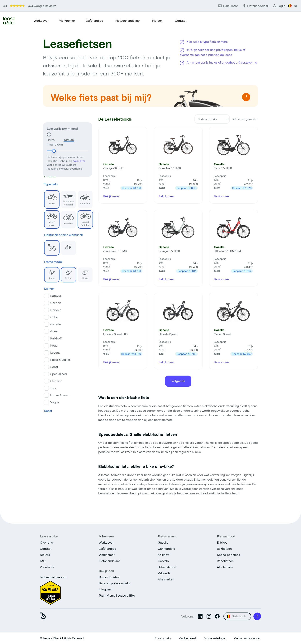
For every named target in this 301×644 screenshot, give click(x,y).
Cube (53, 317)
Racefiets (66, 217)
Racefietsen (225, 561)
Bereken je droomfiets (114, 583)
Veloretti (164, 573)
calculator (79, 153)
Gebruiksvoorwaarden (248, 638)
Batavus (55, 296)
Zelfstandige (94, 20)
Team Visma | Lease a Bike (117, 595)
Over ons (46, 542)
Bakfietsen (224, 548)
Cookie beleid (188, 638)
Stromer (55, 381)
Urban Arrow (58, 395)
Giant (53, 331)
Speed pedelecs (228, 555)
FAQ (43, 561)
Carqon (55, 303)
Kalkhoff (55, 338)
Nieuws (45, 555)
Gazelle (54, 324)
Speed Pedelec (83, 218)
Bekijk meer (111, 196)
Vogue (54, 402)
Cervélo (163, 561)
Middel (65, 273)
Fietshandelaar (109, 561)
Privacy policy (163, 638)
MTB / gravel (50, 218)
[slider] (54, 143)
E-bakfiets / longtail (66, 198)
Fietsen (157, 20)
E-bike (49, 197)
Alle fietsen (225, 567)
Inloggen (105, 589)
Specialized (57, 374)
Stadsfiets (83, 197)
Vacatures (47, 567)
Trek (52, 388)
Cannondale (166, 548)
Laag (48, 273)
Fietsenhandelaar (128, 20)
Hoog (82, 273)
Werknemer (67, 20)
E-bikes (222, 542)
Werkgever (41, 20)
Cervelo (55, 310)
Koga (53, 345)
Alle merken (166, 579)
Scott (53, 367)
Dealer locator (109, 577)
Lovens (54, 352)
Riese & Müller (59, 360)
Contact (181, 20)
